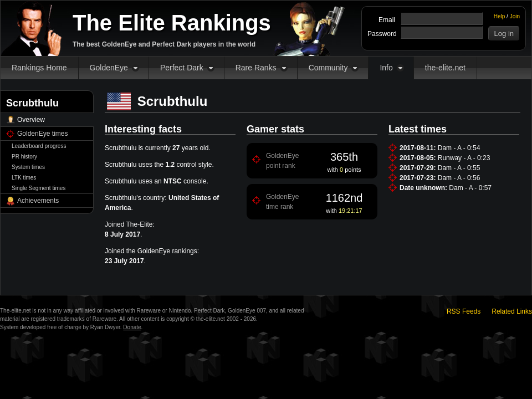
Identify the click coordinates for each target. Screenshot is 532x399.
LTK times (24, 178)
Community (328, 68)
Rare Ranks (256, 68)
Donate (132, 327)
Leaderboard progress (39, 146)
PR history (24, 157)
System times (28, 167)
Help (500, 16)
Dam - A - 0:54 (459, 148)
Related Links (512, 311)
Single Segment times (39, 188)
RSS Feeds (464, 311)
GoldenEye (109, 68)
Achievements (38, 201)
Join (515, 16)
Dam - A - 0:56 (459, 178)
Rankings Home (39, 68)
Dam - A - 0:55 (459, 168)
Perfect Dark (182, 68)
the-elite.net (445, 68)
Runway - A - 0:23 (464, 158)
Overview (31, 120)
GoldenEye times (42, 134)
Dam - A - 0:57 (470, 188)
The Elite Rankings (172, 23)
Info (386, 68)
